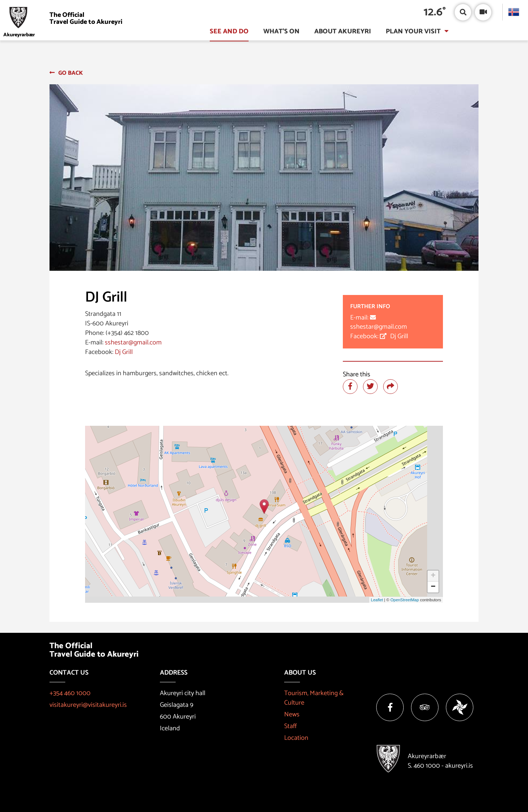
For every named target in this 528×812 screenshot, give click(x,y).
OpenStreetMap (405, 600)
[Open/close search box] (463, 12)
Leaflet (377, 600)
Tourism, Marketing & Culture (314, 698)
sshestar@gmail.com (133, 343)
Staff (290, 726)
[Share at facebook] (350, 387)
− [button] (433, 587)
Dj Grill (124, 352)
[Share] (390, 387)
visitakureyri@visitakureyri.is (88, 705)
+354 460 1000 (70, 693)
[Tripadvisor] (425, 707)
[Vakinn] (460, 707)
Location (296, 738)
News (292, 715)
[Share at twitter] (370, 387)
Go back (71, 73)
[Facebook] (390, 707)
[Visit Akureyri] (65, 19)
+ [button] (433, 576)
